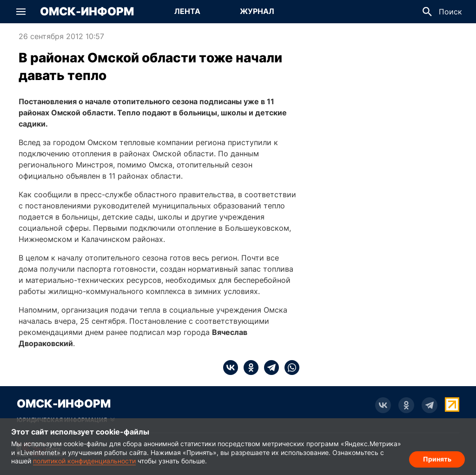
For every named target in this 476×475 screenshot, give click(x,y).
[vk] (231, 368)
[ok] (248, 368)
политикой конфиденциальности (84, 461)
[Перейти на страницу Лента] (187, 12)
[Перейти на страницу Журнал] (257, 12)
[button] (21, 12)
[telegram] (269, 368)
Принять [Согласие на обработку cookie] (437, 459)
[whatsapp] (289, 368)
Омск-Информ (87, 12)
